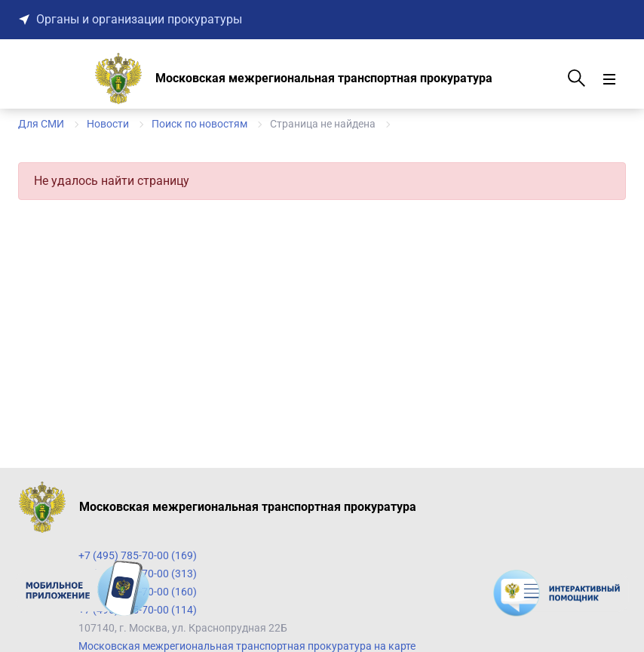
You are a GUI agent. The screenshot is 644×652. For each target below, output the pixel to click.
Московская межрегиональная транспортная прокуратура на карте (247, 646)
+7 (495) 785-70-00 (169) (138, 555)
